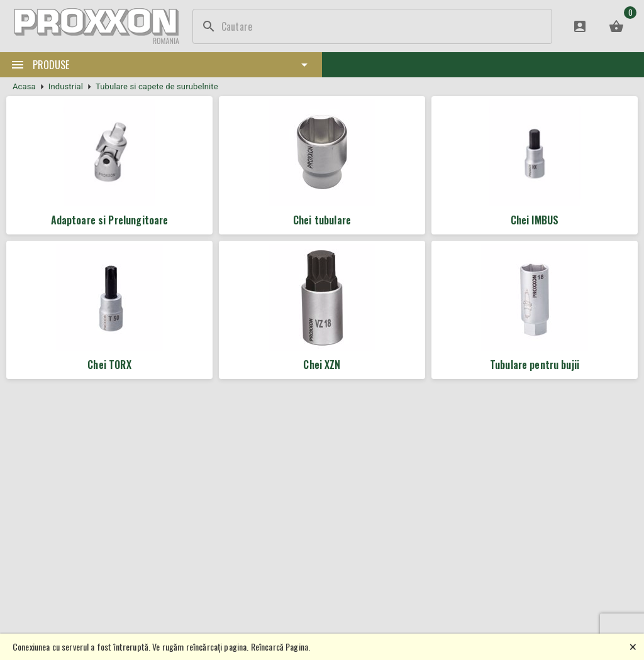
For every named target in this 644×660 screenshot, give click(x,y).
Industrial (66, 86)
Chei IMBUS (535, 220)
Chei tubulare (322, 220)
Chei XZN (322, 365)
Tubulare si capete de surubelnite (157, 86)
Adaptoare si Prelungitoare (110, 220)
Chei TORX (109, 365)
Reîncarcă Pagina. (281, 646)
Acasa (24, 86)
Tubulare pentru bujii (535, 365)
